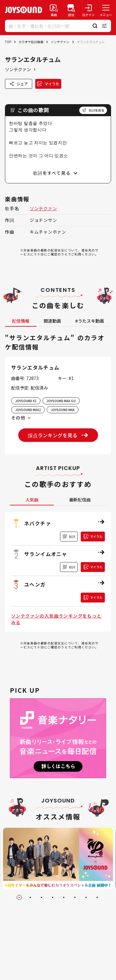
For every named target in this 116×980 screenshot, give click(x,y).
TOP (8, 42)
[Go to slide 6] (75, 897)
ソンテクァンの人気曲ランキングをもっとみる (56, 619)
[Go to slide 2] (30, 897)
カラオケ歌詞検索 (31, 42)
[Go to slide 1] (19, 897)
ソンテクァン (60, 42)
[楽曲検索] (54, 10)
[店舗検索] (71, 10)
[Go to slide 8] (97, 897)
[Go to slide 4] (53, 897)
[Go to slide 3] (41, 897)
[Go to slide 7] (86, 897)
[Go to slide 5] (64, 897)
